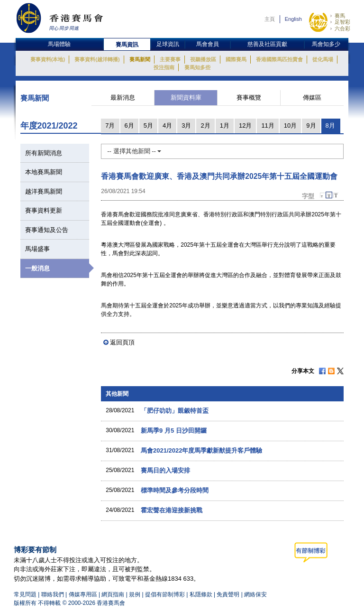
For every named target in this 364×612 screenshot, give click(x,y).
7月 (110, 125)
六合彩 (342, 28)
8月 (330, 125)
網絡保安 (255, 594)
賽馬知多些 (197, 67)
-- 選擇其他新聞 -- (134, 151)
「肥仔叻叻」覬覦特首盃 (175, 411)
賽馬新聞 (140, 59)
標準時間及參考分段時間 (175, 490)
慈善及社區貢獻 (267, 44)
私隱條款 (201, 594)
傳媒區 (312, 97)
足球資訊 (168, 44)
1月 (225, 125)
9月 (311, 125)
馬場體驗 (59, 44)
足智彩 (342, 22)
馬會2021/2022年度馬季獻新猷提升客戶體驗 (201, 450)
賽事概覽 (249, 97)
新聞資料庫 (186, 97)
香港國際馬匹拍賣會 (279, 59)
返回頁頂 (122, 342)
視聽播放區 (203, 59)
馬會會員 (208, 44)
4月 (167, 125)
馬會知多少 (326, 44)
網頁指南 (113, 594)
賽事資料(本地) (48, 59)
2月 (205, 125)
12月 (245, 125)
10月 (290, 125)
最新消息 (123, 97)
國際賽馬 (236, 59)
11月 (268, 125)
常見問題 (25, 594)
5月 (148, 125)
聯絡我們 (53, 594)
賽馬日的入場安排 (165, 470)
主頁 (270, 19)
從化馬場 (323, 59)
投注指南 (164, 67)
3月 (186, 125)
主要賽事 (170, 59)
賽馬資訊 (127, 45)
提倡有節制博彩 (165, 594)
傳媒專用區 (83, 594)
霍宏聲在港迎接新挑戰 (172, 510)
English (293, 19)
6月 (129, 125)
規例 (135, 594)
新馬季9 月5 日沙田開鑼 (174, 431)
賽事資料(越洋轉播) (97, 59)
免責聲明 (228, 594)
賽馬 (340, 16)
